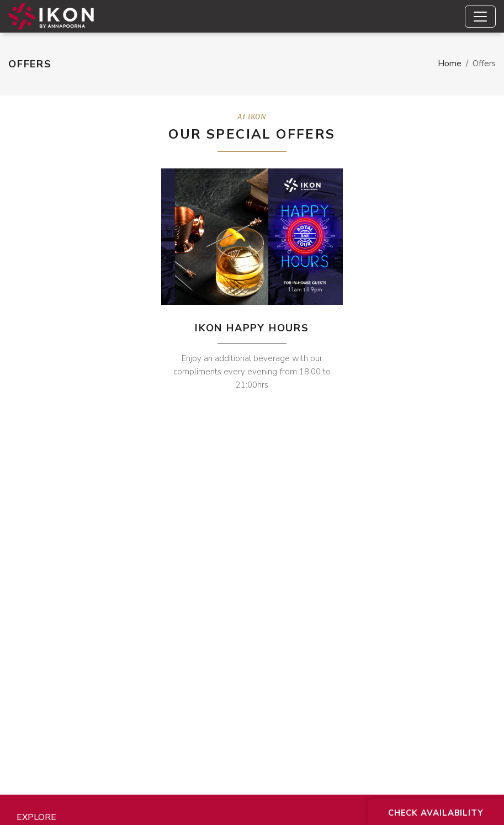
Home (450, 64)
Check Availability (436, 813)
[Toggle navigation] (480, 17)
